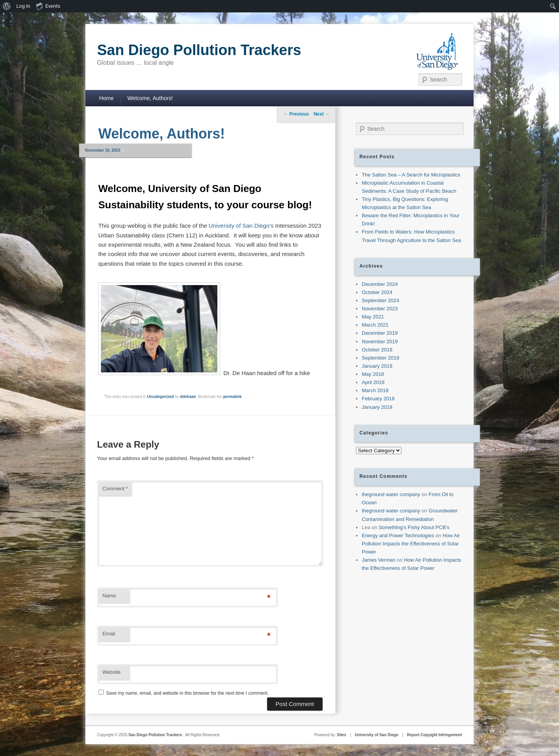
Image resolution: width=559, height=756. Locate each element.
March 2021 (375, 325)
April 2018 (373, 382)
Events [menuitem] (48, 6)
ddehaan (188, 397)
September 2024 (380, 300)
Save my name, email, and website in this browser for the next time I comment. (187, 693)
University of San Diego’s (241, 226)
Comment (115, 489)
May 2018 (373, 374)
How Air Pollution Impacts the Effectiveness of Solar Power (411, 544)
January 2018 (377, 407)
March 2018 (375, 390)
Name (109, 596)
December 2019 (380, 333)
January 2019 (377, 366)
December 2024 (380, 284)
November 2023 (380, 309)
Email (109, 634)
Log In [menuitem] (23, 6)
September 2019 (380, 358)
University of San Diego (377, 735)
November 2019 (380, 342)
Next (322, 114)
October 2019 (377, 350)
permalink (232, 397)
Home (107, 98)
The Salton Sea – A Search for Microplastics (411, 175)
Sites (342, 735)
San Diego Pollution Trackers (199, 50)
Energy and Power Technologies (398, 535)
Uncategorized (161, 397)
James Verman (379, 560)
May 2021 (373, 317)
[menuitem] (7, 6)
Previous (296, 114)
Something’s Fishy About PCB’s (414, 527)
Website (112, 672)
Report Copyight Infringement (434, 735)
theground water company (391, 494)
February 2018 (378, 399)
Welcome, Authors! (150, 98)
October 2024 (377, 292)
